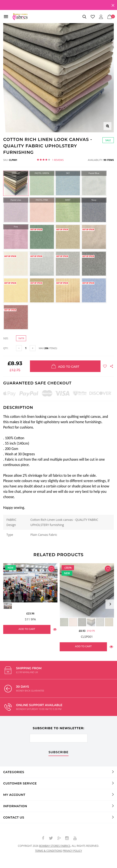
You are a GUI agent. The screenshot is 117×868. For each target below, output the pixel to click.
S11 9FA (30, 619)
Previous (7, 604)
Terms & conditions (49, 851)
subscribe (58, 752)
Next (110, 604)
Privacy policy (72, 851)
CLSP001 (87, 637)
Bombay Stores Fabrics (55, 846)
